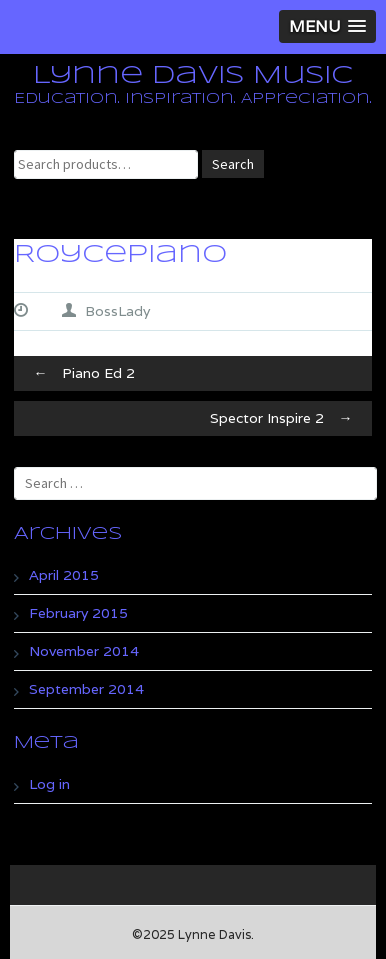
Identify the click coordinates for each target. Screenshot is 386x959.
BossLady (117, 311)
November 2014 (84, 651)
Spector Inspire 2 (286, 418)
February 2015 (78, 613)
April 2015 (64, 575)
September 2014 (86, 689)
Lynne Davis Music (193, 76)
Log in (49, 784)
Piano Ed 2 (79, 373)
